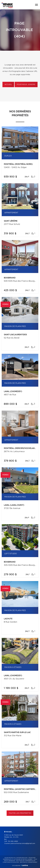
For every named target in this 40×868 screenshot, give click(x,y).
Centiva (24, 865)
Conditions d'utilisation (11, 862)
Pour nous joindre (26, 85)
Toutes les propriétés (20, 813)
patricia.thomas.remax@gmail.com (23, 844)
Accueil (8, 85)
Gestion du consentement (29, 862)
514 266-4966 (13, 841)
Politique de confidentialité (26, 861)
